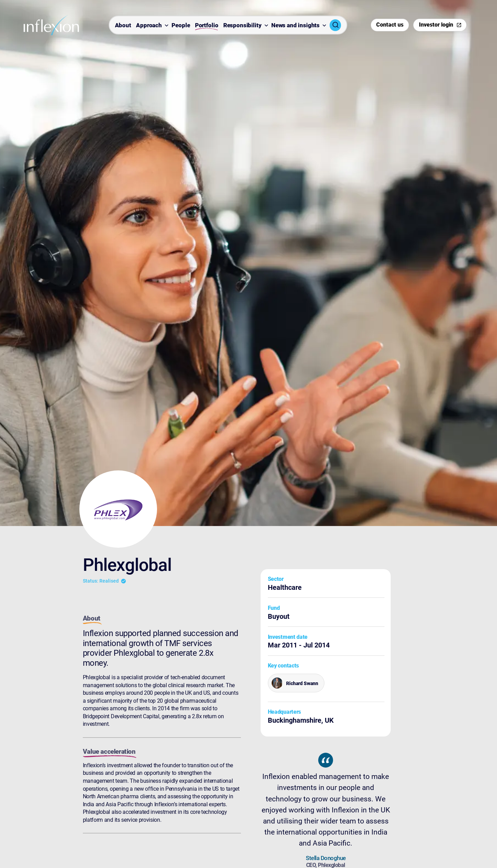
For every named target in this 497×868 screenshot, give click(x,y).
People (181, 26)
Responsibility (242, 26)
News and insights (295, 26)
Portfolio (207, 26)
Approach (149, 26)
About (123, 26)
